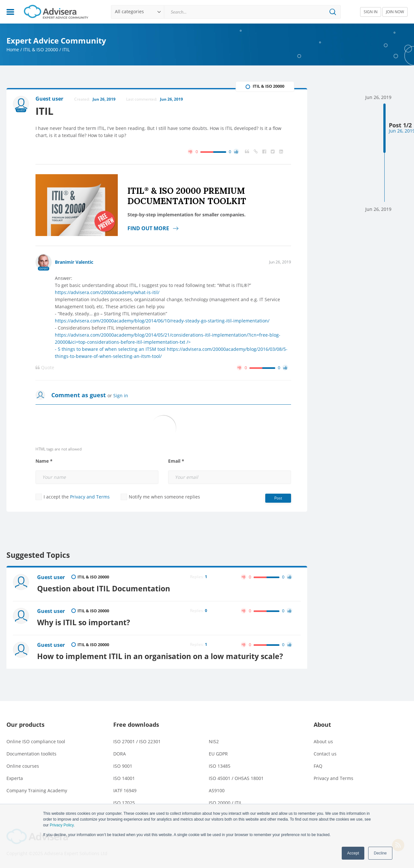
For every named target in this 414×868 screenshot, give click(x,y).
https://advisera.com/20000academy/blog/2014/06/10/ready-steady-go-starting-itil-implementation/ (162, 321)
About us (323, 741)
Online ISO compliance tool (36, 741)
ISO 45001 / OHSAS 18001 (236, 778)
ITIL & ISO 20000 (41, 49)
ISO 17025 (124, 803)
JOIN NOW (395, 12)
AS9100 (217, 790)
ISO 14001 (124, 778)
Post (278, 498)
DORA (120, 754)
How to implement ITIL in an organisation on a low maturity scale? (160, 656)
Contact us (325, 754)
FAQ (318, 766)
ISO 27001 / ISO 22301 (137, 741)
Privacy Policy (62, 825)
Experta (15, 778)
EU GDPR (218, 754)
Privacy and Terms (90, 497)
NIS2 (214, 741)
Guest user (51, 577)
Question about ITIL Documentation (104, 588)
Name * (44, 461)
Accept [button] (353, 853)
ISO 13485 (220, 766)
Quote (45, 368)
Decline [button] (380, 853)
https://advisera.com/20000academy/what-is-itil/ (107, 292)
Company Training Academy (37, 790)
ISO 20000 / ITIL (225, 803)
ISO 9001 (123, 766)
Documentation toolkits (31, 754)
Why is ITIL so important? (84, 622)
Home (13, 49)
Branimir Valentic (74, 262)
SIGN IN (371, 12)
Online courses (23, 766)
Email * (176, 461)
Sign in (121, 395)
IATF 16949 (125, 790)
